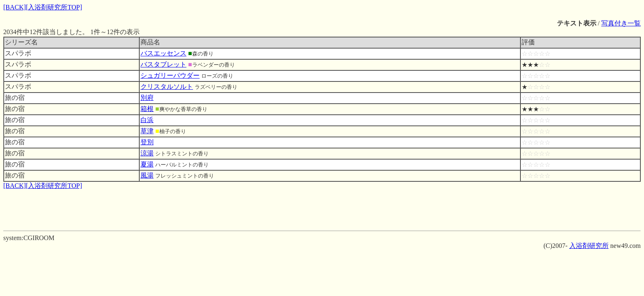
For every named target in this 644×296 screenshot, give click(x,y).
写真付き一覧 (621, 23)
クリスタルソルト (167, 87)
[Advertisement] (322, 209)
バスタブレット (163, 64)
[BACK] (15, 7)
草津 (147, 131)
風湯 (147, 175)
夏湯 (147, 164)
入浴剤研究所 (589, 246)
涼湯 (147, 153)
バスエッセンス (163, 53)
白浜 (147, 120)
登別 (147, 142)
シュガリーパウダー (170, 75)
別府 (147, 98)
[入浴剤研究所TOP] (54, 7)
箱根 (147, 109)
